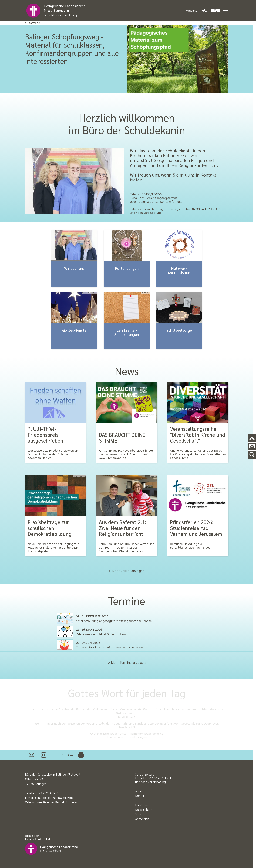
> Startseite (33, 23)
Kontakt (191, 10)
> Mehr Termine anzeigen (127, 662)
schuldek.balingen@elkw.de (159, 198)
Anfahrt (140, 791)
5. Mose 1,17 (127, 716)
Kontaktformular (172, 201)
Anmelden (142, 819)
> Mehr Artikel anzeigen (127, 571)
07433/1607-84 (153, 194)
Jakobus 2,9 (127, 727)
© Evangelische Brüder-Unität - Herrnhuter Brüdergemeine (127, 734)
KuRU (204, 10)
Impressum (143, 805)
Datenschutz (144, 809)
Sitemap (141, 814)
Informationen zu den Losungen (127, 737)
